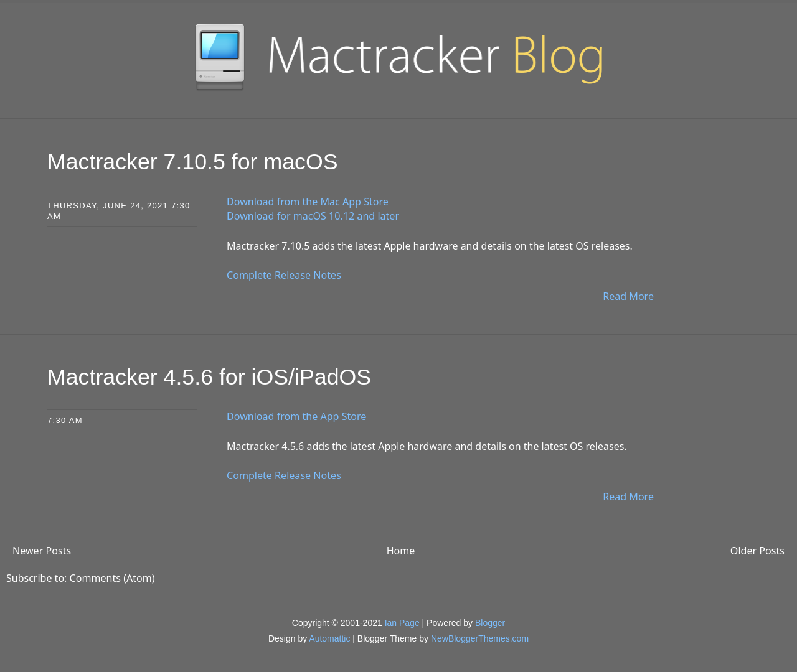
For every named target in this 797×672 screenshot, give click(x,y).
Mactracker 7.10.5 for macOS (194, 161)
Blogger (490, 622)
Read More (629, 296)
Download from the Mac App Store (307, 201)
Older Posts (757, 549)
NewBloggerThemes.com (480, 637)
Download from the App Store (296, 415)
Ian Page (402, 622)
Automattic (329, 637)
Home (401, 549)
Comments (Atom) (112, 577)
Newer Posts (42, 549)
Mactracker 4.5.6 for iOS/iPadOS (210, 376)
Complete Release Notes (284, 274)
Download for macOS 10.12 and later (313, 216)
